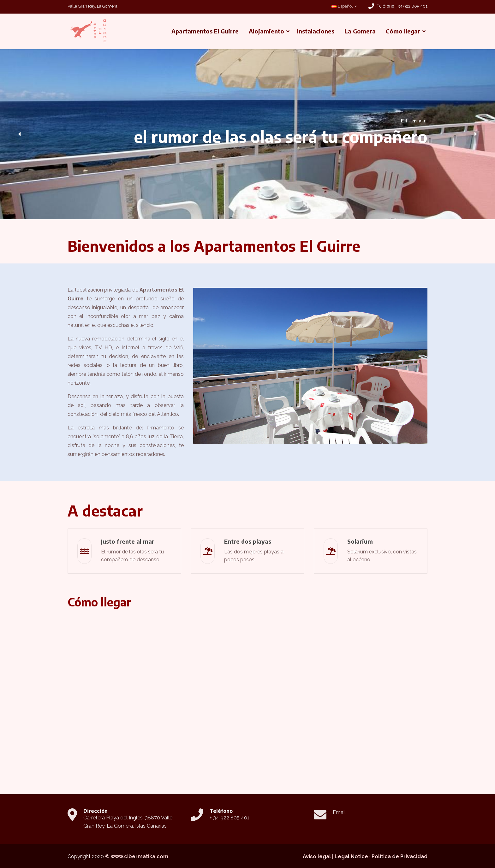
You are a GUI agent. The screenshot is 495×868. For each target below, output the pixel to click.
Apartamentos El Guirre (205, 31)
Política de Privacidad (400, 856)
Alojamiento (266, 31)
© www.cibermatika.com (137, 856)
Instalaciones (316, 31)
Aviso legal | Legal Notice (335, 856)
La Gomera (360, 31)
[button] (19, 134)
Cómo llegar (403, 31)
